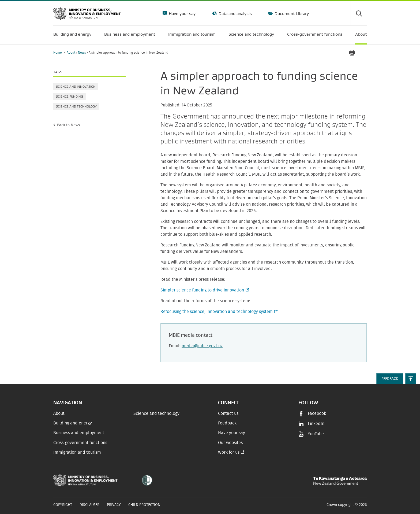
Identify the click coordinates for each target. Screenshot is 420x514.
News (82, 53)
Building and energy (73, 423)
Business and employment (79, 433)
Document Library (291, 13)
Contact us (228, 413)
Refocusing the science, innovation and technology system (218, 312)
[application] (364, 53)
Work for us (229, 452)
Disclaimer (89, 505)
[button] (411, 379)
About (71, 53)
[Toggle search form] (359, 13)
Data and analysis (235, 13)
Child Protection (144, 505)
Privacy (114, 505)
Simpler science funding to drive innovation (204, 290)
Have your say (182, 13)
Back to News (69, 125)
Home (58, 53)
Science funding (70, 96)
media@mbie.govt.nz (202, 346)
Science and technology (76, 106)
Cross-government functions (80, 443)
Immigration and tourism (77, 452)
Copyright (63, 505)
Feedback (227, 423)
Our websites (230, 443)
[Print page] (352, 53)
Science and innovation (76, 86)
